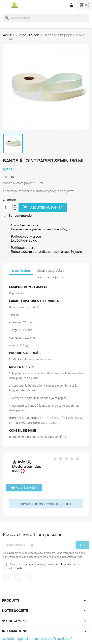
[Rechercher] (46, 18)
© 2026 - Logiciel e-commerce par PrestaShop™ (38, 639)
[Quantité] (8, 208)
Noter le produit (24, 488)
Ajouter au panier (43, 208)
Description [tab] (21, 271)
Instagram (29, 578)
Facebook (7, 578)
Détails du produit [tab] (50, 271)
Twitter (18, 578)
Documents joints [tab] (50, 277)
